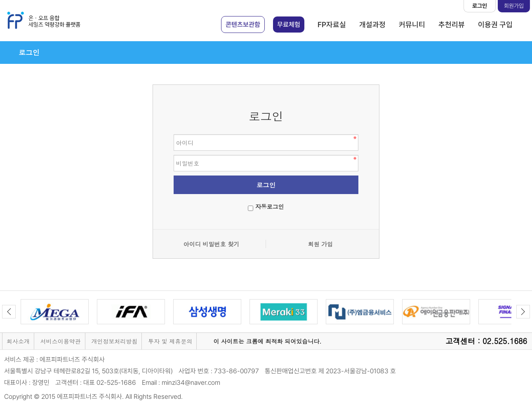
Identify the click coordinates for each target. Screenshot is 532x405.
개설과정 (372, 25)
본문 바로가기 (0, 0)
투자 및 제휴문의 (170, 341)
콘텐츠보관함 (243, 25)
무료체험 (289, 25)
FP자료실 (332, 25)
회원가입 (514, 6)
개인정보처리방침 (114, 341)
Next (523, 312)
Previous (9, 312)
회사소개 (18, 341)
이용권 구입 (495, 25)
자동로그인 (270, 206)
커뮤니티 (412, 25)
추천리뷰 (452, 25)
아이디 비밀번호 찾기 (211, 244)
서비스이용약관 (61, 341)
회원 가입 (321, 244)
